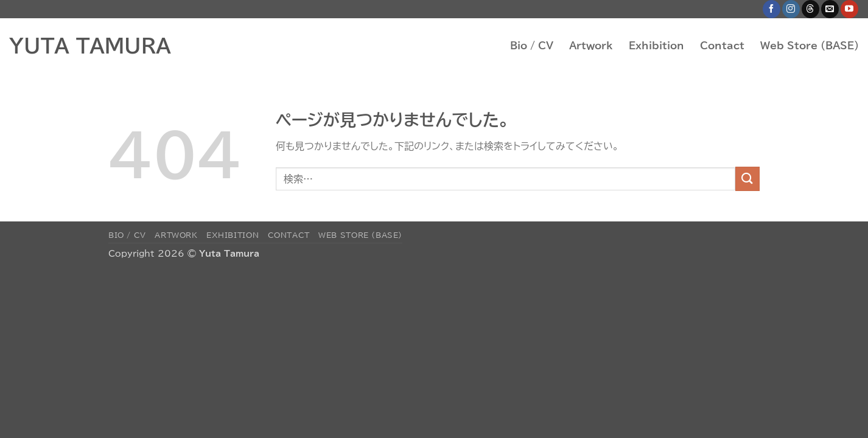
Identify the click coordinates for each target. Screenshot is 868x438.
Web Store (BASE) (810, 46)
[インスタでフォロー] (791, 9)
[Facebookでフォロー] (772, 9)
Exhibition (656, 46)
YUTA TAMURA (90, 46)
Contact (722, 46)
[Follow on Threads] (810, 9)
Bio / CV (532, 46)
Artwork (591, 46)
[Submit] (747, 179)
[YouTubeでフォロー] (849, 9)
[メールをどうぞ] (830, 9)
